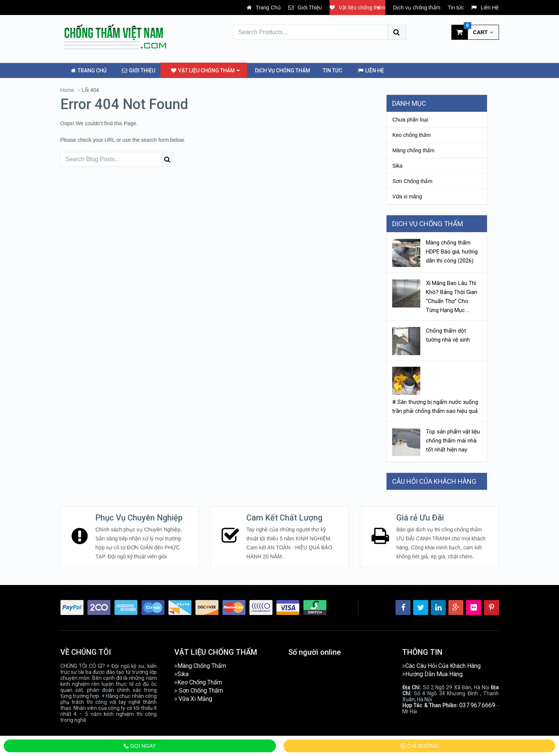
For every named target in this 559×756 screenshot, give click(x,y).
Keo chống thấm (411, 135)
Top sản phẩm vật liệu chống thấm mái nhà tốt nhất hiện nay (453, 440)
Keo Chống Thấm (200, 682)
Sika (397, 165)
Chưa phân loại (410, 119)
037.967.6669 (477, 704)
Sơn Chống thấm (412, 181)
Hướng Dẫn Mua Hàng (434, 673)
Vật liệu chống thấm (358, 7)
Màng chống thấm (413, 150)
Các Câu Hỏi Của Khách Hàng (443, 665)
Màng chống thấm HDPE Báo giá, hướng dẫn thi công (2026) (452, 251)
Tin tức (456, 7)
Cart (472, 32)
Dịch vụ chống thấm (417, 7)
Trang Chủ (264, 7)
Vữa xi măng (407, 196)
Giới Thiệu (305, 7)
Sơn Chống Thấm (201, 690)
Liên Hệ (485, 7)
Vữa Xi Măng (195, 698)
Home (67, 90)
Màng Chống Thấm (202, 665)
